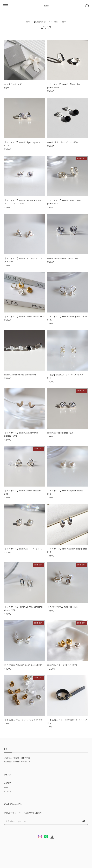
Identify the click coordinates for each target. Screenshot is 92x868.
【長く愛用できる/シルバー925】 (46, 22)
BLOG (7, 787)
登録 (84, 821)
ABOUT (8, 783)
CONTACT (9, 791)
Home (28, 22)
